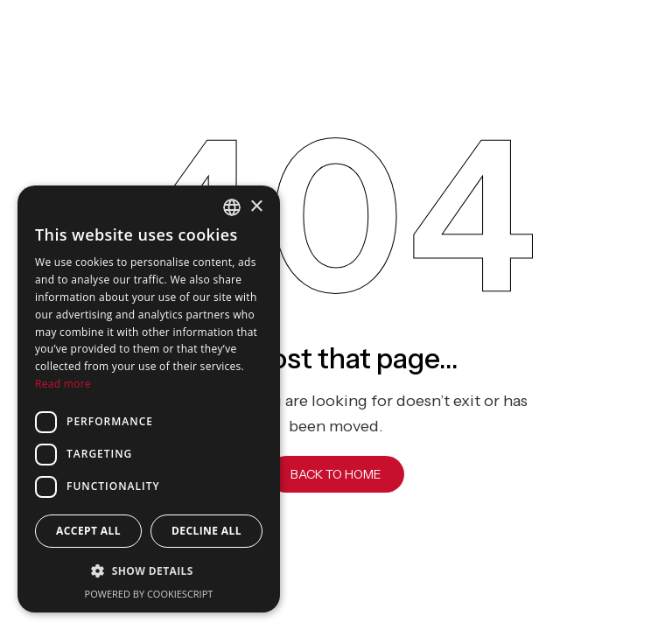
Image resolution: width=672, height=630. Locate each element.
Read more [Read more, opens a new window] (63, 384)
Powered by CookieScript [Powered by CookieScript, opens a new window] (149, 594)
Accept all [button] (88, 531)
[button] (149, 571)
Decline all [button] (206, 531)
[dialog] (149, 399)
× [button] (256, 207)
